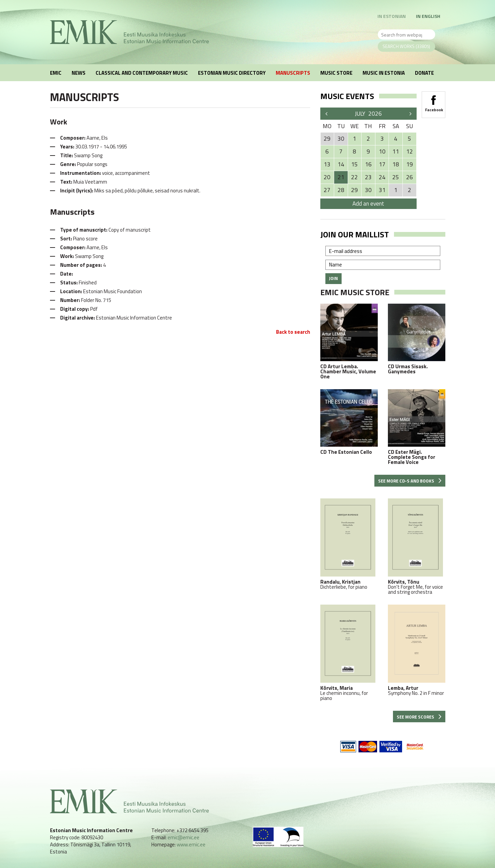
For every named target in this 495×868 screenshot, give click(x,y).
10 (382, 151)
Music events (347, 96)
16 (368, 164)
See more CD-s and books (410, 481)
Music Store (336, 73)
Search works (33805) (406, 46)
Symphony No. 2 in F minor (417, 650)
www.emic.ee (191, 844)
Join (333, 278)
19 (410, 164)
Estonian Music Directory (232, 73)
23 (368, 177)
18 (396, 164)
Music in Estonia (384, 73)
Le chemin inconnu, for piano (349, 653)
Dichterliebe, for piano (349, 544)
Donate (424, 73)
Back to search (293, 332)
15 (354, 164)
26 (410, 177)
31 (382, 190)
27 (327, 190)
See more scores (419, 717)
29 (354, 190)
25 (396, 177)
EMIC (56, 73)
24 (382, 177)
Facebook (434, 101)
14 (341, 164)
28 (341, 190)
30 (368, 190)
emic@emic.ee (183, 837)
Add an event (368, 204)
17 (382, 164)
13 (327, 164)
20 (327, 177)
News (79, 73)
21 (341, 177)
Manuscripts (293, 73)
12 (410, 151)
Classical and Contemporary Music (142, 73)
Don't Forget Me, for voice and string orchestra (417, 546)
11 (396, 151)
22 (354, 177)
